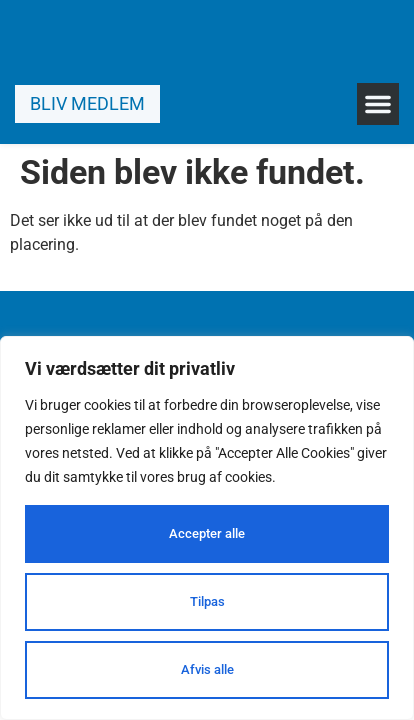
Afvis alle (207, 670)
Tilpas (207, 602)
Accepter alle (207, 534)
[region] (207, 528)
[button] (378, 104)
